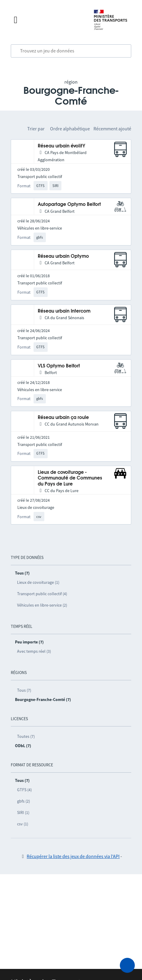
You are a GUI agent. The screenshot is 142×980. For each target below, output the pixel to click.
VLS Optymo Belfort (59, 366)
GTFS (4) (24, 790)
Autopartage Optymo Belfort (69, 205)
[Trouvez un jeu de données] (71, 51)
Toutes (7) (26, 736)
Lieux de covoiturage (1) (38, 582)
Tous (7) (24, 690)
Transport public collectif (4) (42, 594)
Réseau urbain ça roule (63, 418)
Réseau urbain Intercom (64, 311)
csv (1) (23, 824)
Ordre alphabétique (70, 129)
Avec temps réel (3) (34, 651)
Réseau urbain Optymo (63, 256)
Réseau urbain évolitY (62, 146)
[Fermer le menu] (48, 20)
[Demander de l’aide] (127, 965)
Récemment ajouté (112, 129)
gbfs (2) (24, 801)
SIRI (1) (23, 812)
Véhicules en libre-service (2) (42, 605)
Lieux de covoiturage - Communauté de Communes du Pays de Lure (70, 478)
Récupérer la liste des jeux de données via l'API (73, 856)
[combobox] (71, 51)
